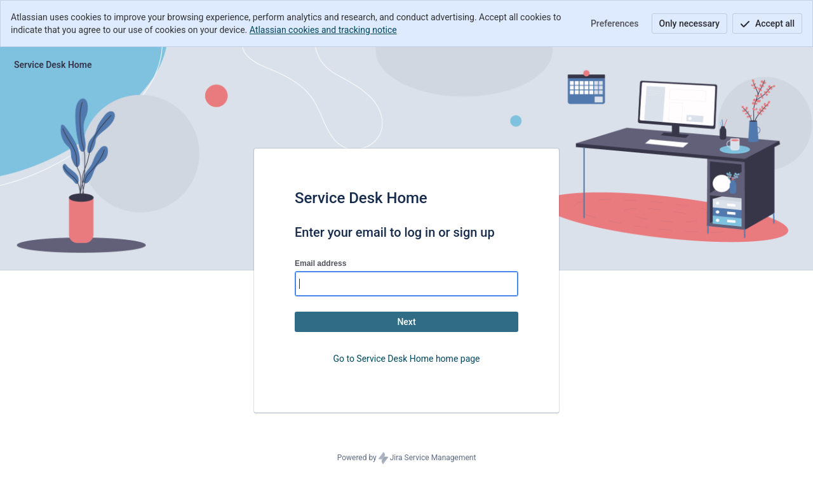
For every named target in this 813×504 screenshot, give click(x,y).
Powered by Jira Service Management (407, 458)
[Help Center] (53, 65)
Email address (320, 263)
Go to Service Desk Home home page (406, 359)
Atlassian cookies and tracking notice (323, 30)
